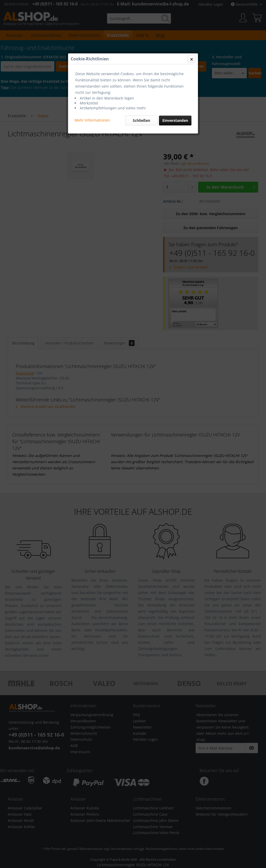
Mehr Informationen (92, 120)
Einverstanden (175, 120)
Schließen (141, 120)
